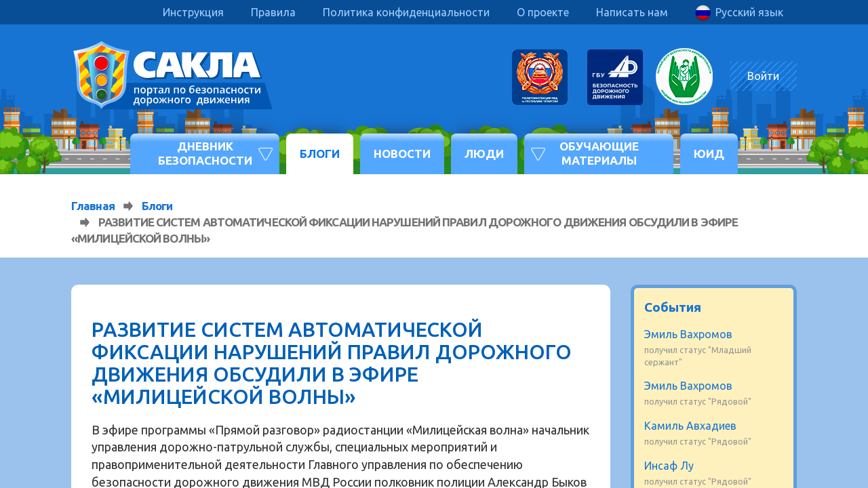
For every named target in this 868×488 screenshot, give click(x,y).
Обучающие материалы (599, 153)
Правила (273, 12)
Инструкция (193, 12)
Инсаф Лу (669, 466)
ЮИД (709, 154)
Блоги (320, 154)
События (673, 307)
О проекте (543, 12)
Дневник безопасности (205, 153)
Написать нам (632, 12)
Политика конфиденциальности (406, 12)
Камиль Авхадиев (690, 426)
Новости (402, 154)
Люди (484, 154)
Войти (763, 76)
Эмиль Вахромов (688, 334)
